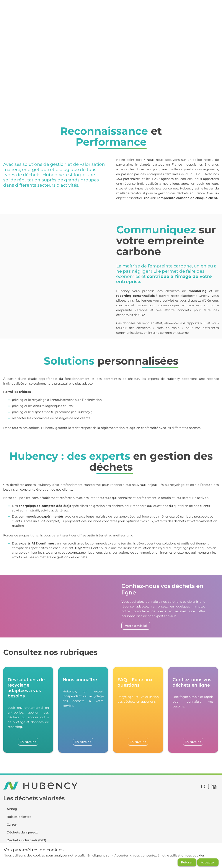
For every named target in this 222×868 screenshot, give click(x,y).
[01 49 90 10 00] (143, 10)
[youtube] (205, 787)
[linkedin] (214, 787)
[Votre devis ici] (136, 626)
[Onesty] (23, 10)
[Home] (12, 10)
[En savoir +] (28, 742)
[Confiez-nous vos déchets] (194, 10)
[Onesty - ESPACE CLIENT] (88, 10)
